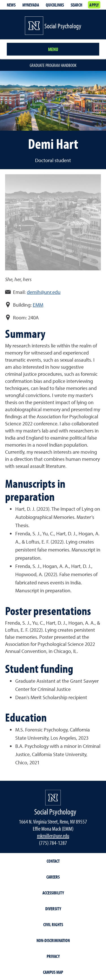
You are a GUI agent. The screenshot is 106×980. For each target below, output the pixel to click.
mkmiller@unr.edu (53, 836)
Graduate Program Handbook (53, 65)
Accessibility (53, 893)
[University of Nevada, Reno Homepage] (53, 798)
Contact (53, 861)
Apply (94, 5)
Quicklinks (55, 5)
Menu (53, 49)
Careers (53, 877)
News (11, 5)
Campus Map (53, 972)
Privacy (53, 956)
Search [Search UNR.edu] (76, 5)
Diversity (53, 909)
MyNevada (31, 5)
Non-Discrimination (53, 940)
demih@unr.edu (44, 292)
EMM (38, 305)
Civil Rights (53, 924)
